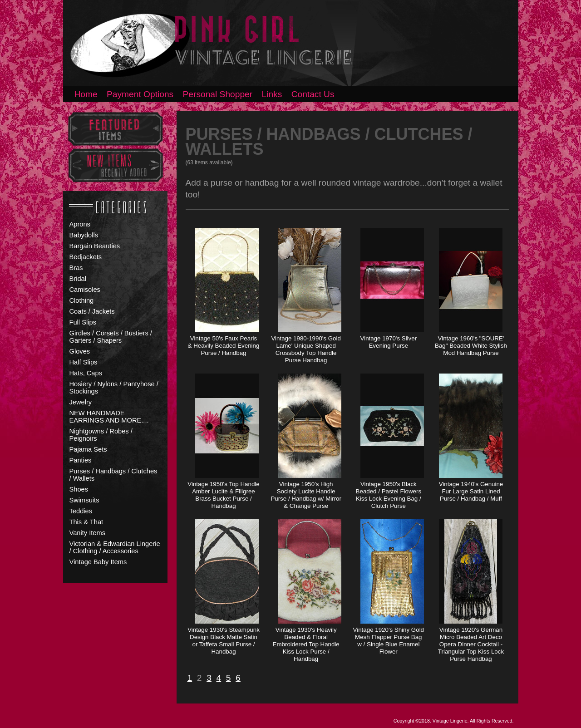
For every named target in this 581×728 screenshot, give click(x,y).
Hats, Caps (86, 373)
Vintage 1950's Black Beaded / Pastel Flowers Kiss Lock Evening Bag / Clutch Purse (389, 495)
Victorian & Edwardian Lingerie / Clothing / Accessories (115, 547)
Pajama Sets (88, 449)
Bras (76, 268)
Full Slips (83, 322)
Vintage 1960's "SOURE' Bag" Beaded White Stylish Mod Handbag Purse (471, 346)
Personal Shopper (218, 94)
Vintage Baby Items (98, 562)
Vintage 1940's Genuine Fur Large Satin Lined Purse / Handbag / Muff (471, 491)
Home (86, 94)
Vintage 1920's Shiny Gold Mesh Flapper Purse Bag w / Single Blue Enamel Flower (389, 641)
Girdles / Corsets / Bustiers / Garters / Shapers (111, 337)
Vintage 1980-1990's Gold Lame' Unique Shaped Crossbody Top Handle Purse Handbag (306, 349)
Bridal (78, 279)
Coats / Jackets (92, 311)
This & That (86, 522)
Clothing (82, 300)
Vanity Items (88, 533)
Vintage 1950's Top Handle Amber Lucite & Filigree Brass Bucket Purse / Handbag (223, 495)
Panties (81, 460)
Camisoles (85, 290)
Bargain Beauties (95, 246)
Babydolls (84, 235)
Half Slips (84, 362)
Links (272, 94)
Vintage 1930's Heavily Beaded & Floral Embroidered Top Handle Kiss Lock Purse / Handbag (306, 644)
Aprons (80, 224)
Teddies (81, 511)
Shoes (79, 489)
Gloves (80, 351)
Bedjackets (86, 257)
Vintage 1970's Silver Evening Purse (389, 342)
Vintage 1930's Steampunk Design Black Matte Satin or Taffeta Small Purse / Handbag (224, 641)
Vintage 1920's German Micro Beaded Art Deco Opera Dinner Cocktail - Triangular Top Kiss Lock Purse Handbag (471, 644)
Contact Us (313, 94)
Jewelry (81, 402)
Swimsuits (84, 500)
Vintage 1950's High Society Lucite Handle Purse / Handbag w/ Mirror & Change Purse (306, 495)
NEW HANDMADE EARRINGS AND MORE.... (109, 417)
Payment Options (140, 94)
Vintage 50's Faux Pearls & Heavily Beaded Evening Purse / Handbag (224, 346)
